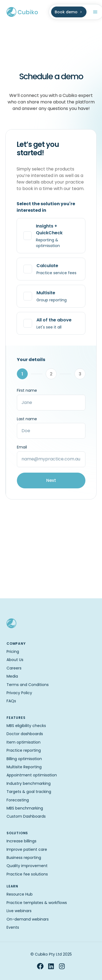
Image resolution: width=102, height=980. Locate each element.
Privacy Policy (19, 693)
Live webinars (19, 911)
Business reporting (24, 858)
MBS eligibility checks (26, 726)
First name (27, 390)
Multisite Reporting (24, 767)
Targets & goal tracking (29, 792)
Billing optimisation (24, 759)
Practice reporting (24, 750)
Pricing (13, 652)
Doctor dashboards (25, 734)
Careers (14, 668)
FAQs (11, 701)
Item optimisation (24, 742)
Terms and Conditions (28, 685)
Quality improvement (27, 866)
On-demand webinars (28, 919)
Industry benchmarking (29, 783)
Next (51, 480)
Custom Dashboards (26, 816)
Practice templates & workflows (37, 903)
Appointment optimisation (32, 775)
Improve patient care (27, 849)
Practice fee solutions (27, 874)
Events (13, 927)
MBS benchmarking (25, 808)
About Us (15, 660)
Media (12, 676)
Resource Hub (20, 894)
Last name (27, 419)
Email (22, 447)
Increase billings (21, 841)
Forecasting (18, 800)
